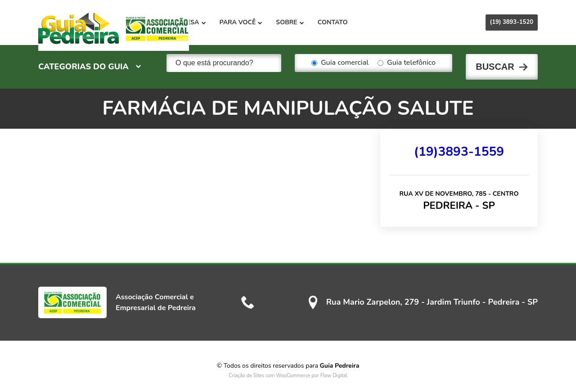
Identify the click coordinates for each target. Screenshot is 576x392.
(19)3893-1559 (459, 144)
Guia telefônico (407, 63)
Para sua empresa (236, 22)
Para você (306, 22)
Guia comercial (340, 63)
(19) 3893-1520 (512, 22)
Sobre (355, 22)
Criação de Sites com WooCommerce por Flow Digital (288, 367)
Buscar (495, 63)
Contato (398, 22)
